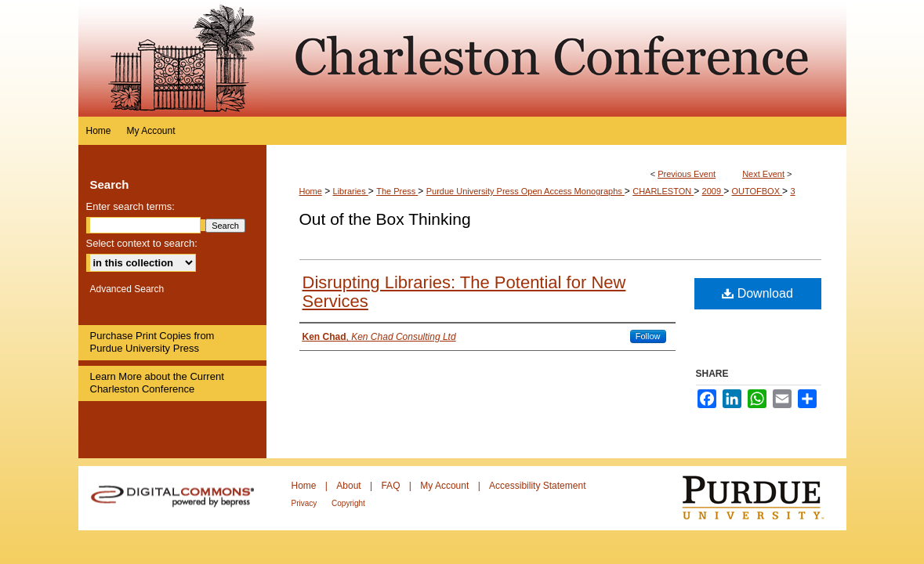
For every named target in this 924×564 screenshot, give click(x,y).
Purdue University (763, 498)
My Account (446, 486)
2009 (713, 191)
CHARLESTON (663, 191)
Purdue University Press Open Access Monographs (525, 191)
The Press (397, 191)
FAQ (391, 486)
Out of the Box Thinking (385, 219)
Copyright (348, 503)
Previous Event (687, 174)
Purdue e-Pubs (556, 58)
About (350, 486)
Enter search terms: (130, 206)
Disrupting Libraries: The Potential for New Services (464, 292)
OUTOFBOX (757, 191)
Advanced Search (127, 289)
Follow (648, 336)
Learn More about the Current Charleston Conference (157, 383)
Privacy (306, 503)
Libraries (351, 191)
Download (757, 293)
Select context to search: (142, 243)
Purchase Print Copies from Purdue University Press (152, 342)
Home (311, 191)
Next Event (763, 174)
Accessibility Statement (537, 486)
